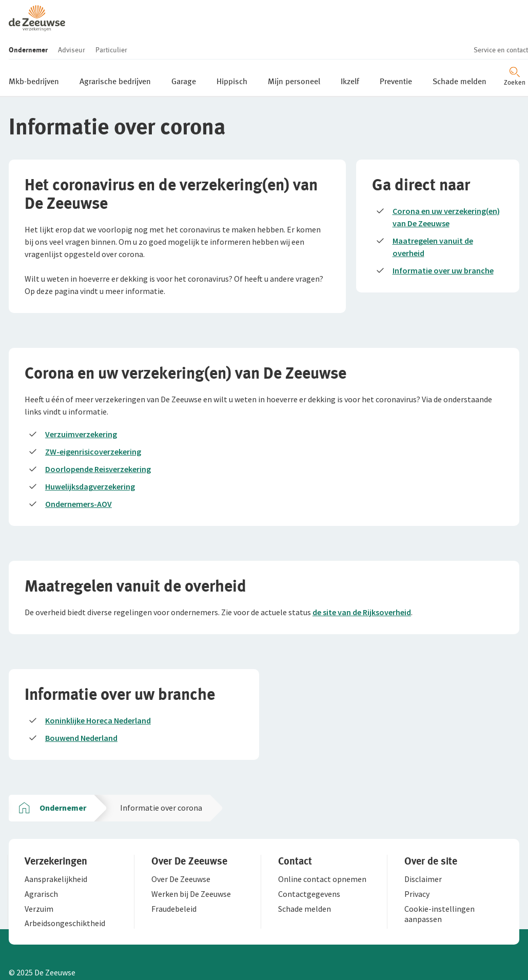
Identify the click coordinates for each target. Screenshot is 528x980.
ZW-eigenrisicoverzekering (95, 420)
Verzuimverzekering (83, 403)
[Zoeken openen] (465, 39)
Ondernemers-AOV (80, 473)
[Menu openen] (501, 39)
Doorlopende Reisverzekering (100, 438)
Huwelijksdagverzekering (92, 455)
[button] (65, 9)
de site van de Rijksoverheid (363, 584)
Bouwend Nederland (83, 713)
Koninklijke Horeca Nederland (100, 695)
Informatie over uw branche (445, 236)
